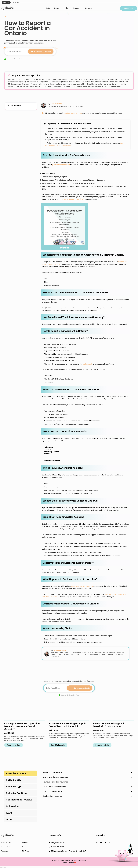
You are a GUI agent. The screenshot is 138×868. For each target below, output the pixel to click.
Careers (25, 847)
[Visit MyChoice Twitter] (106, 842)
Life (67, 8)
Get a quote (129, 8)
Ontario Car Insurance (52, 791)
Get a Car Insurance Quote (41, 51)
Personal (6, 2)
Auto (48, 8)
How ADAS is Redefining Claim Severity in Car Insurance (109, 725)
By (55, 104)
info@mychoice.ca (58, 843)
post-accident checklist (61, 165)
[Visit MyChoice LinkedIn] (97, 842)
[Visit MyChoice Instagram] (110, 842)
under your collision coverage (82, 586)
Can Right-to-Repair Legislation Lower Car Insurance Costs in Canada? (22, 726)
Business (16, 2)
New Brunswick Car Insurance (56, 777)
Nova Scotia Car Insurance (54, 787)
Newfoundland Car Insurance (55, 782)
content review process (73, 113)
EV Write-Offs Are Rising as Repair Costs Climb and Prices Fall (67, 725)
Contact (89, 8)
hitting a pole (88, 364)
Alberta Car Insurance (52, 772)
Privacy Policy (6, 847)
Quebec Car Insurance (52, 796)
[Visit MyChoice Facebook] (102, 842)
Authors (25, 843)
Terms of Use (6, 843)
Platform (25, 851)
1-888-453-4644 (57, 847)
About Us (4, 851)
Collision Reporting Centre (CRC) (72, 199)
